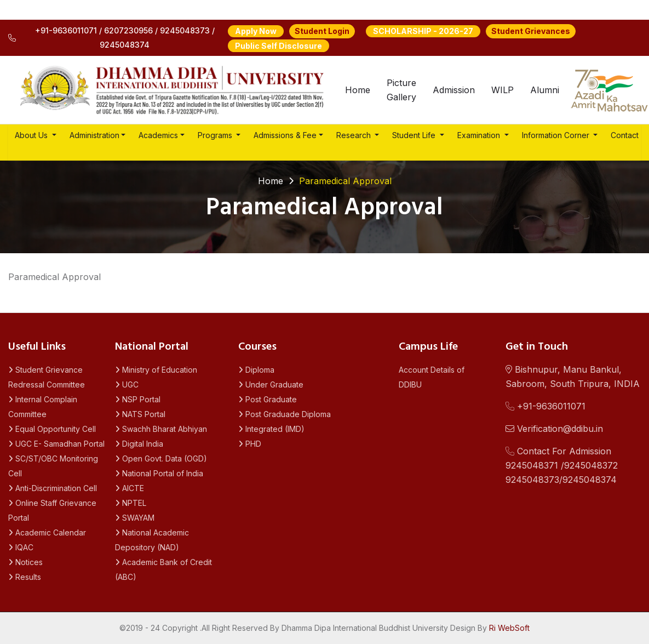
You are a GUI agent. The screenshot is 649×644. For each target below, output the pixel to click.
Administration (94, 135)
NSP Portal (138, 399)
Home (358, 90)
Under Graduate (271, 384)
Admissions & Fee (285, 135)
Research (355, 135)
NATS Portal (140, 414)
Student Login (322, 31)
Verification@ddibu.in (554, 429)
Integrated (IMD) (271, 429)
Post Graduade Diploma (285, 414)
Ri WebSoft (509, 628)
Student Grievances (531, 31)
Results (25, 577)
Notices (25, 562)
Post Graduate (268, 399)
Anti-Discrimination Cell (53, 488)
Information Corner (557, 135)
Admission (454, 90)
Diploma (256, 370)
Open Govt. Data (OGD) (161, 458)
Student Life (415, 135)
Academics (158, 135)
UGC (127, 384)
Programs (216, 135)
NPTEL (131, 503)
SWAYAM (135, 518)
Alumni (545, 90)
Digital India (139, 444)
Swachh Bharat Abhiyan (161, 429)
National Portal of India (159, 473)
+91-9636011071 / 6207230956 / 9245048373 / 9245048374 (111, 38)
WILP (502, 90)
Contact (625, 135)
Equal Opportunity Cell (52, 429)
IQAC (21, 547)
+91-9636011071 (545, 406)
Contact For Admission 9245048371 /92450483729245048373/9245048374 (562, 465)
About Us (32, 135)
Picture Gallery (401, 90)
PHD (250, 444)
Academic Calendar (47, 532)
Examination (480, 135)
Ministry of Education (156, 370)
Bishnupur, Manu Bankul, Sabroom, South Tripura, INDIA (573, 377)
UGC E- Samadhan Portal (56, 444)
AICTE (130, 488)
